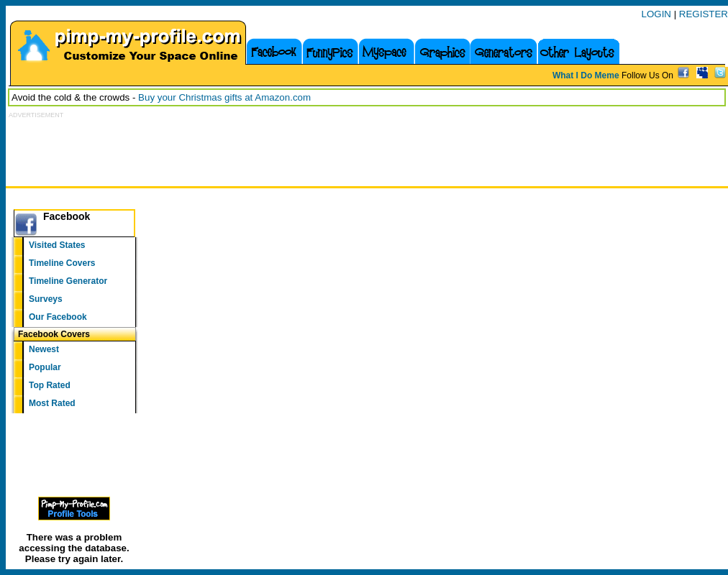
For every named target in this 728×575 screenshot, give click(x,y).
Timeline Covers (62, 263)
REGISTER (704, 14)
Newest (44, 349)
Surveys (46, 299)
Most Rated (52, 403)
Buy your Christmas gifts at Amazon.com (224, 97)
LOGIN (656, 14)
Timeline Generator (68, 281)
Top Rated (50, 385)
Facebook (67, 216)
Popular (45, 367)
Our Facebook (58, 317)
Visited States (57, 245)
